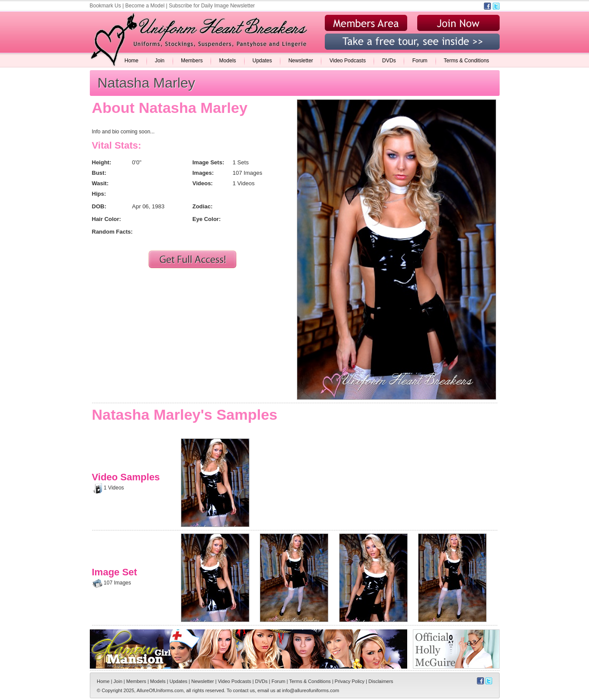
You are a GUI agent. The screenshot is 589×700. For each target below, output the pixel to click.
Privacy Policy (350, 681)
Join (160, 61)
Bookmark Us (106, 6)
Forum (420, 61)
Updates (262, 61)
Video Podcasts (348, 61)
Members (192, 61)
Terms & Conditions (466, 61)
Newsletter (301, 61)
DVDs (389, 61)
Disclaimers (381, 681)
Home (132, 61)
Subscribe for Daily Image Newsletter (212, 6)
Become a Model (145, 6)
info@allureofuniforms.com (311, 690)
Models (228, 61)
